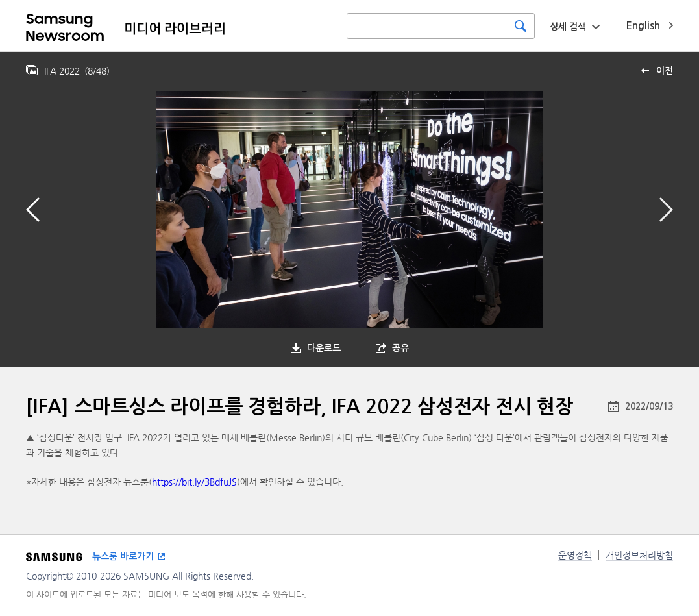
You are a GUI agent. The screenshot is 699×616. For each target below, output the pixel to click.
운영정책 (575, 555)
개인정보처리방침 (639, 555)
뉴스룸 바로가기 (123, 556)
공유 (400, 348)
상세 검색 (568, 27)
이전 (665, 71)
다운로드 (324, 348)
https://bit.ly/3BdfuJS (194, 482)
